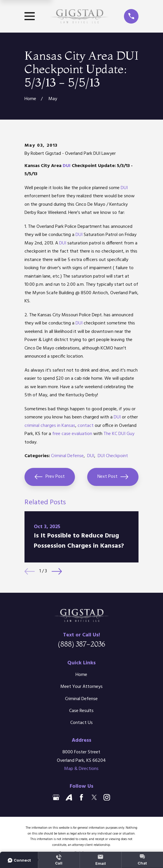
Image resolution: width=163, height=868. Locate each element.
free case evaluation (72, 434)
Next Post (113, 477)
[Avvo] (69, 797)
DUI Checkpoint (113, 456)
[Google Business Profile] (56, 797)
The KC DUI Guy (119, 434)
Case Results (81, 711)
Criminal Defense (67, 456)
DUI (67, 166)
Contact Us (81, 723)
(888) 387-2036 (81, 644)
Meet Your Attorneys (81, 687)
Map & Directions (81, 769)
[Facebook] (81, 797)
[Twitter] (94, 797)
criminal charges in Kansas (50, 426)
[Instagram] (107, 797)
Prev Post (50, 477)
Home (81, 675)
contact (86, 426)
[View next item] (57, 571)
